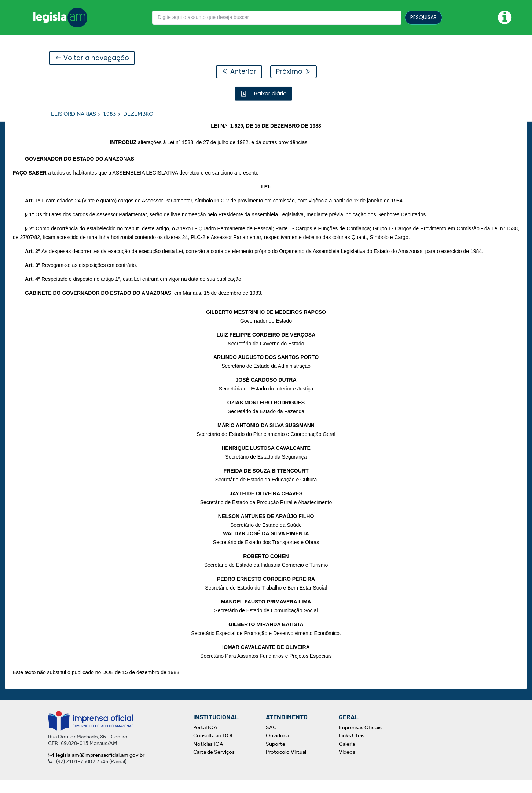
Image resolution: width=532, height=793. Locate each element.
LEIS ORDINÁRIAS (74, 114)
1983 (110, 114)
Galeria (347, 757)
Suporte (276, 757)
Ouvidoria (277, 749)
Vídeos (347, 765)
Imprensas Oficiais (360, 740)
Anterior (239, 72)
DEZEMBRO (138, 114)
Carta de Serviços (214, 765)
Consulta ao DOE (214, 749)
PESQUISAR (423, 17)
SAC (271, 740)
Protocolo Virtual (286, 765)
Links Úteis (352, 749)
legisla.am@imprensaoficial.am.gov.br (96, 768)
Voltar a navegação (92, 58)
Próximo (293, 72)
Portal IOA (205, 740)
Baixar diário (270, 94)
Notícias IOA (208, 757)
